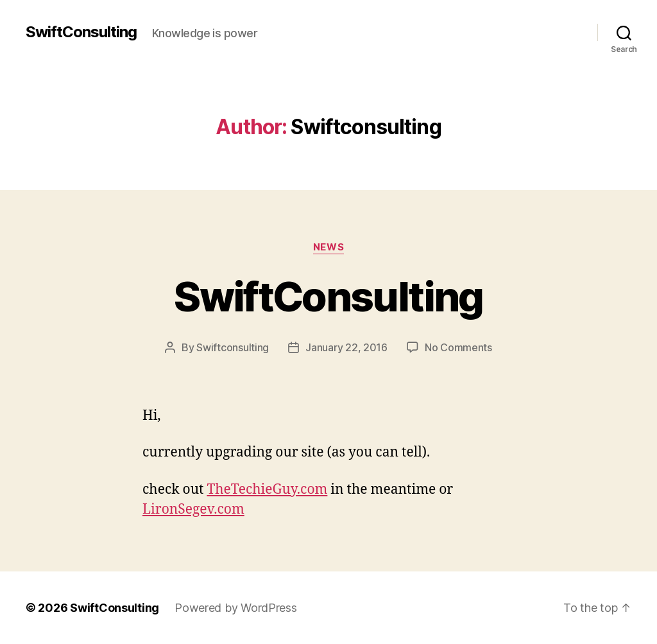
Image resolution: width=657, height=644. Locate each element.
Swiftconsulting (233, 347)
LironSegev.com (193, 509)
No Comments (458, 347)
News (328, 247)
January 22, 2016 (346, 347)
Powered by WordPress (236, 608)
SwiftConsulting (81, 32)
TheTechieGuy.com (267, 490)
